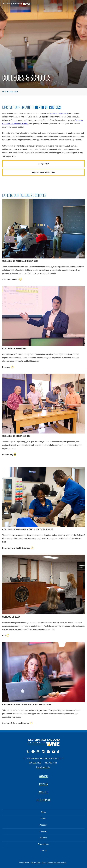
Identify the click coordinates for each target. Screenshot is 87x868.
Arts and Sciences (10, 279)
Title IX (43, 850)
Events (43, 818)
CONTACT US (43, 776)
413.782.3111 (51, 763)
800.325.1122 (35, 763)
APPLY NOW (44, 784)
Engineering (8, 454)
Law (4, 635)
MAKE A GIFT (43, 792)
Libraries (43, 831)
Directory (43, 825)
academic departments (59, 113)
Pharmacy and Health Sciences (16, 548)
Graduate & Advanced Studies (16, 723)
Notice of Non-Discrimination (57, 863)
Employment (44, 844)
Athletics (43, 838)
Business (6, 367)
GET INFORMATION (44, 800)
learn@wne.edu (43, 767)
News (43, 812)
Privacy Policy (36, 863)
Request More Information (43, 172)
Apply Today (44, 164)
